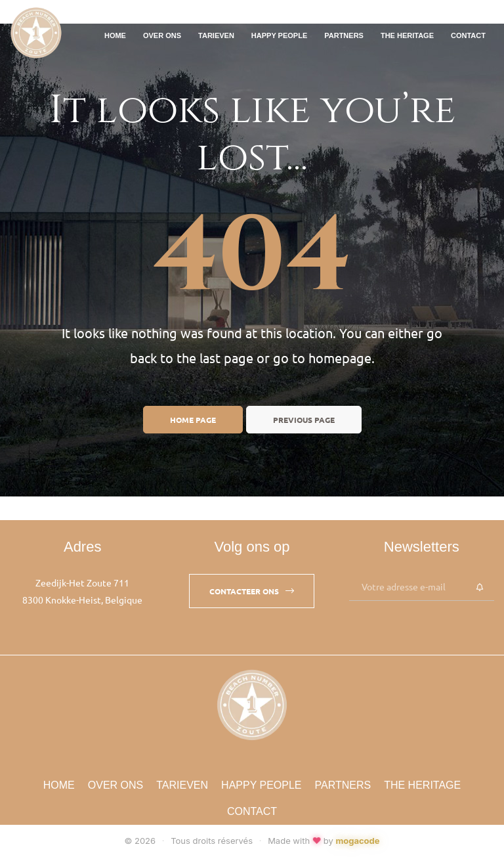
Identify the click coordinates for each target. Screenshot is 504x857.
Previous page (304, 420)
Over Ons (162, 35)
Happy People (279, 35)
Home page (193, 420)
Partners (344, 35)
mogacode (357, 841)
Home (115, 35)
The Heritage (407, 35)
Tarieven (216, 35)
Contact (468, 35)
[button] (252, 591)
